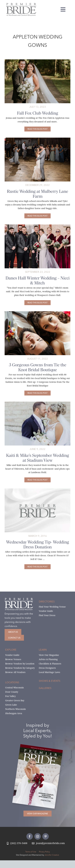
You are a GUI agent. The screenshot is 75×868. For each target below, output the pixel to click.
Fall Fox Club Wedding (38, 113)
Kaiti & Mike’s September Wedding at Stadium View (38, 458)
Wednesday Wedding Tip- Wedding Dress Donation (38, 544)
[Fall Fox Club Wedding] (37, 129)
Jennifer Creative (52, 855)
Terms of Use (31, 852)
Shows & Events (50, 681)
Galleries (45, 688)
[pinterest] (46, 836)
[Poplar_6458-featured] (37, 312)
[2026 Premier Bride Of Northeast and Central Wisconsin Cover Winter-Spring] (41, 748)
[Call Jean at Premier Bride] (17, 843)
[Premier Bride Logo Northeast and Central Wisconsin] (21, 4)
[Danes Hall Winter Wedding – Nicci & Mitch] (37, 303)
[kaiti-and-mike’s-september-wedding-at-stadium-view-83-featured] (37, 403)
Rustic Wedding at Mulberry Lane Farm (37, 194)
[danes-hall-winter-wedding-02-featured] (37, 226)
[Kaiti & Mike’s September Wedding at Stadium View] (37, 480)
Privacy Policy (44, 852)
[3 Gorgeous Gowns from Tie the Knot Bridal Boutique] (37, 393)
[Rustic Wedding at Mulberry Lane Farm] (37, 216)
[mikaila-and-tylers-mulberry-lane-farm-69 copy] (37, 139)
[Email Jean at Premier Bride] (48, 843)
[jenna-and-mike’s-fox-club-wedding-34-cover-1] (37, 61)
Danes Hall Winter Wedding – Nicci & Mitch (38, 280)
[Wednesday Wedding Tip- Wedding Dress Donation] (37, 567)
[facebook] (30, 836)
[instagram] (38, 836)
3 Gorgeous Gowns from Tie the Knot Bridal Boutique (38, 367)
